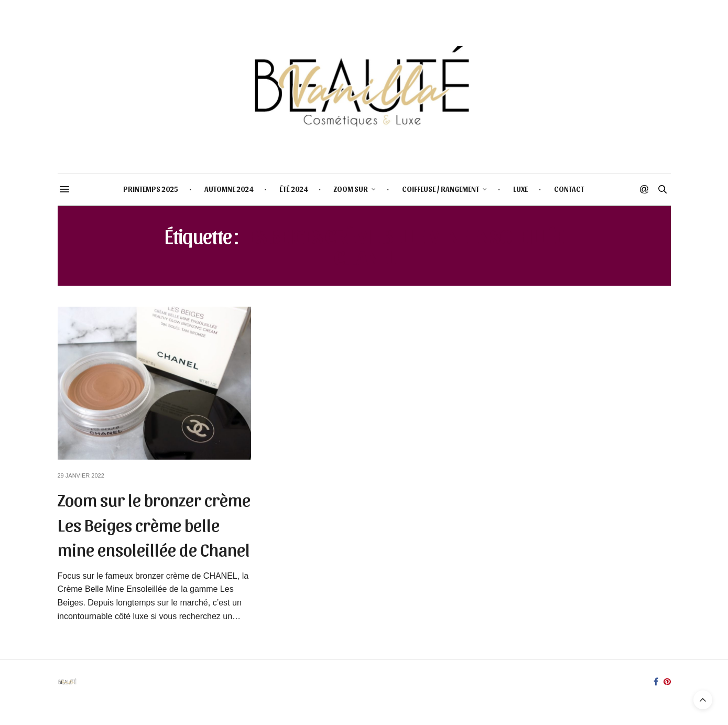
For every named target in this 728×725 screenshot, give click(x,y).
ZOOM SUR (351, 189)
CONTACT (569, 189)
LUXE (520, 189)
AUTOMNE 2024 (229, 189)
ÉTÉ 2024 (294, 189)
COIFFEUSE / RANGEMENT (441, 189)
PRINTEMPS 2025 (151, 189)
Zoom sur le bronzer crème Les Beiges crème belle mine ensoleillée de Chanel (154, 524)
